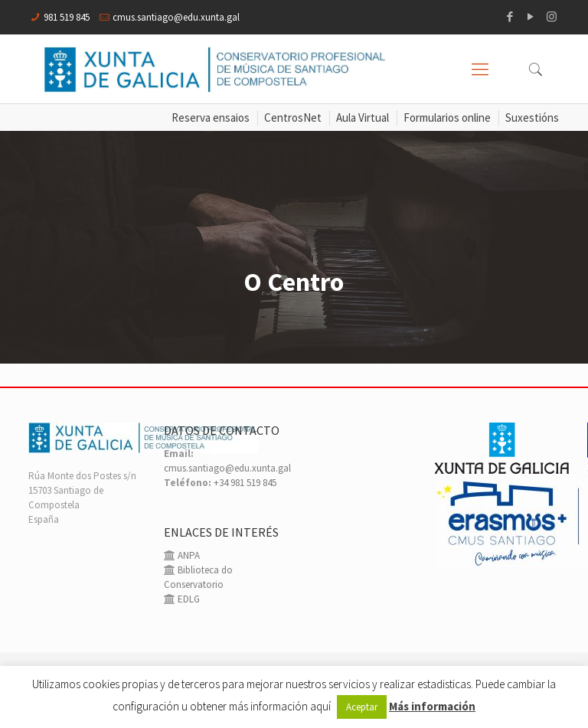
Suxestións (532, 118)
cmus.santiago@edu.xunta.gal (176, 17)
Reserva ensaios (211, 118)
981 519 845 (67, 17)
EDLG (188, 599)
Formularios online (447, 118)
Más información (432, 706)
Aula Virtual (363, 118)
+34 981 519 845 (245, 483)
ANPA (188, 555)
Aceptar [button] (362, 707)
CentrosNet (293, 118)
